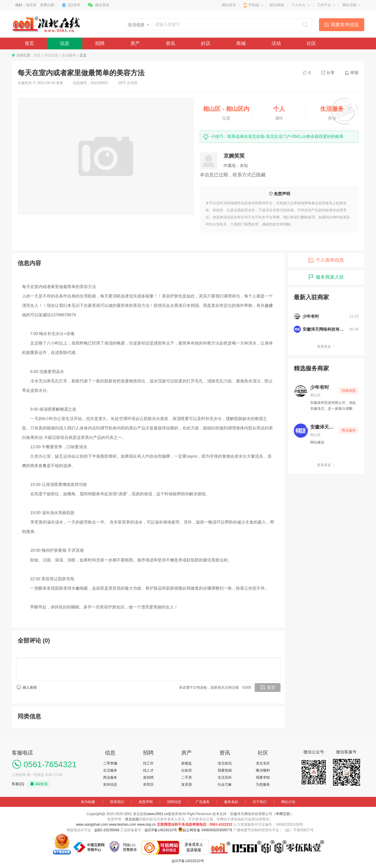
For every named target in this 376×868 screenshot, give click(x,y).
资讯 (170, 43)
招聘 (100, 43)
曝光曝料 (263, 770)
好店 (206, 43)
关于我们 (260, 802)
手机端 (254, 5)
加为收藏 (88, 802)
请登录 (31, 5)
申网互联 (283, 814)
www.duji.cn (146, 824)
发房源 (187, 785)
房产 (135, 43)
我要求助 (263, 777)
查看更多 (326, 347)
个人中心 (298, 5)
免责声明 (146, 802)
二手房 (187, 777)
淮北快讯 (225, 763)
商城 (241, 43)
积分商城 (277, 5)
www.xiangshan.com (92, 824)
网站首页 (229, 5)
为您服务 (263, 785)
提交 (271, 687)
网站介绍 (288, 802)
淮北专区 (263, 763)
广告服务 (203, 802)
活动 (276, 43)
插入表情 (30, 688)
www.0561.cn (157, 814)
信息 (65, 43)
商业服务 (110, 777)
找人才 (148, 770)
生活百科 (225, 777)
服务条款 (231, 802)
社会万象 (225, 785)
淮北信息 (51, 55)
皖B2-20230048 (107, 830)
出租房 (187, 770)
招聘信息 (174, 802)
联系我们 (117, 802)
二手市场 (110, 763)
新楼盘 (187, 763)
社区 (311, 43)
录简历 (148, 785)
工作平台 (324, 5)
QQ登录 (74, 5)
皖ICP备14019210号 (161, 830)
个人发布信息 (326, 260)
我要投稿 (225, 770)
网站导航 (350, 5)
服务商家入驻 (326, 277)
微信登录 (102, 5)
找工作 (148, 763)
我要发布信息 (345, 25)
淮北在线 (132, 819)
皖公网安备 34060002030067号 (208, 830)
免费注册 (47, 5)
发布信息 (110, 785)
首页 (29, 43)
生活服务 (69, 55)
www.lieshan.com (123, 824)
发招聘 (148, 777)
